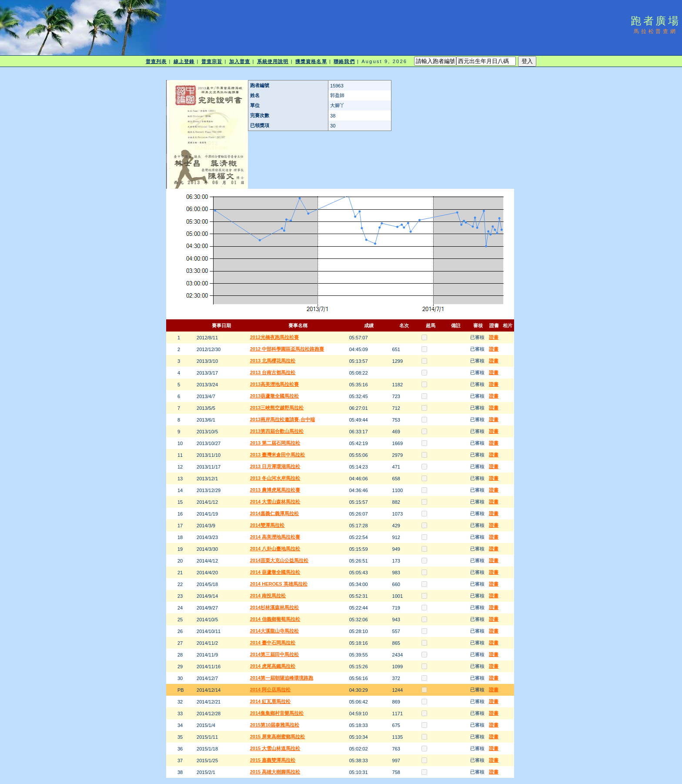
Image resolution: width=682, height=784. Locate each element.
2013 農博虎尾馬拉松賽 (275, 490)
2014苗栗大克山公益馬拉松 (279, 560)
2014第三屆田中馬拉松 (274, 654)
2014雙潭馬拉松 (267, 525)
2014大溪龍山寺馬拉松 (274, 631)
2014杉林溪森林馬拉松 (274, 607)
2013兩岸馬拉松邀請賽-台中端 (282, 419)
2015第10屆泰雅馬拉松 (275, 725)
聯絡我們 (344, 61)
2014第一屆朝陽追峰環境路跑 (282, 678)
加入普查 (240, 61)
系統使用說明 (273, 61)
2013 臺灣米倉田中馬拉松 (278, 455)
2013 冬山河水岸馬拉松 (275, 478)
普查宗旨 (212, 61)
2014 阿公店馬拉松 (271, 690)
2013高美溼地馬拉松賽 (274, 384)
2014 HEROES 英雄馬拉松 (279, 584)
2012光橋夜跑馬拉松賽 (274, 337)
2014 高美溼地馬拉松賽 (275, 537)
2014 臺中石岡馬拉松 (273, 643)
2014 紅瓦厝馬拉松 (271, 701)
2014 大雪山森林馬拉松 (275, 502)
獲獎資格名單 (311, 61)
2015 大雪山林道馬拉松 (275, 748)
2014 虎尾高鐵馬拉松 (273, 666)
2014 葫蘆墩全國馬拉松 (275, 572)
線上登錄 (184, 61)
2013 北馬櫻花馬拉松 (273, 361)
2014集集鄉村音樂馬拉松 (277, 713)
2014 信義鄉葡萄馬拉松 (275, 619)
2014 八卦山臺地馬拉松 (275, 549)
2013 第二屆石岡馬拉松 (275, 443)
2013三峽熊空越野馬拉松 (277, 408)
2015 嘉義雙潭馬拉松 (273, 760)
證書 (494, 337)
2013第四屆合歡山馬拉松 (277, 431)
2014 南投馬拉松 (268, 596)
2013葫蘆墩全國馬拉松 (274, 396)
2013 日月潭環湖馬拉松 (275, 466)
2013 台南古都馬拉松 (273, 372)
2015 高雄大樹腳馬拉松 (275, 772)
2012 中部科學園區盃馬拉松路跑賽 (287, 349)
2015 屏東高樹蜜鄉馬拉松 (278, 737)
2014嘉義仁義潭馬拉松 (274, 513)
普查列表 (156, 61)
